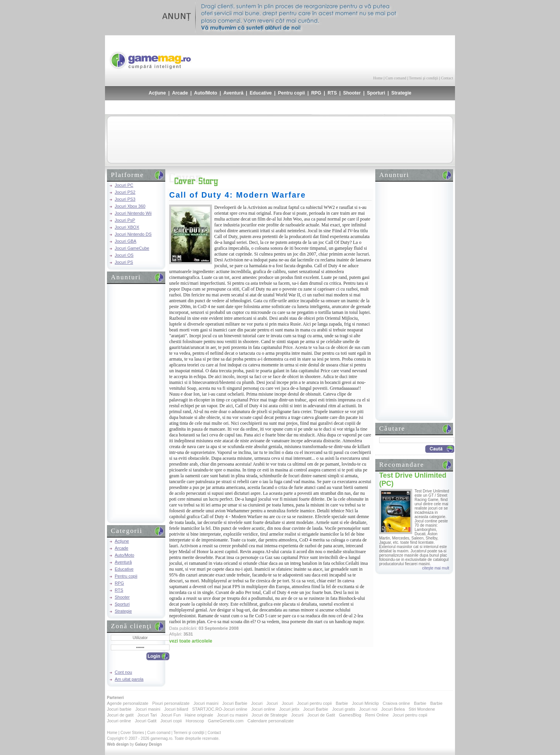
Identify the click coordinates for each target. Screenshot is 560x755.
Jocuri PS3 (125, 199)
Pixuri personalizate (171, 703)
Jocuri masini (206, 703)
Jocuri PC (124, 185)
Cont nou (123, 672)
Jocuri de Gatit (321, 715)
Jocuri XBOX (127, 227)
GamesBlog (350, 715)
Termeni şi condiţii (423, 78)
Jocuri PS (124, 262)
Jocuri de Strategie (269, 715)
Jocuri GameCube (132, 248)
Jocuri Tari (147, 715)
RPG (316, 93)
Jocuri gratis (344, 709)
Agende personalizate (128, 703)
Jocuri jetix (289, 709)
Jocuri (257, 703)
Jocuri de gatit (120, 715)
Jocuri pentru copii (314, 703)
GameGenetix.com (226, 721)
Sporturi (376, 93)
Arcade (180, 93)
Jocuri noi (368, 709)
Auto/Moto (206, 93)
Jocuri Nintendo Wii (133, 213)
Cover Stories (132, 733)
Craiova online (396, 703)
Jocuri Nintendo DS (133, 234)
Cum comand (396, 78)
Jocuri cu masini (232, 715)
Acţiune (157, 93)
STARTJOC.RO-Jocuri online (220, 709)
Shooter (352, 93)
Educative (261, 93)
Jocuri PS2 (125, 192)
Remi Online (377, 715)
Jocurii (297, 715)
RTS (332, 93)
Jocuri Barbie (235, 703)
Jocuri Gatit (146, 721)
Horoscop (195, 721)
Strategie (401, 93)
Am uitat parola (129, 679)
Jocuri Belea (393, 709)
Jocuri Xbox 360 (130, 206)
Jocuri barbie (119, 709)
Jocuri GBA (126, 241)
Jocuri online (263, 709)
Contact (447, 78)
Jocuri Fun (171, 715)
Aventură (233, 93)
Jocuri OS (124, 255)
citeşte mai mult (436, 568)
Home (378, 78)
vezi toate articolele (191, 641)
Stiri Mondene (422, 709)
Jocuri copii (171, 721)
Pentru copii (291, 93)
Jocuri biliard (176, 709)
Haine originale (199, 715)
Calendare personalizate (270, 721)
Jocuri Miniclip (365, 703)
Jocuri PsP (125, 220)
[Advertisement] (362, 54)
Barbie (342, 703)
